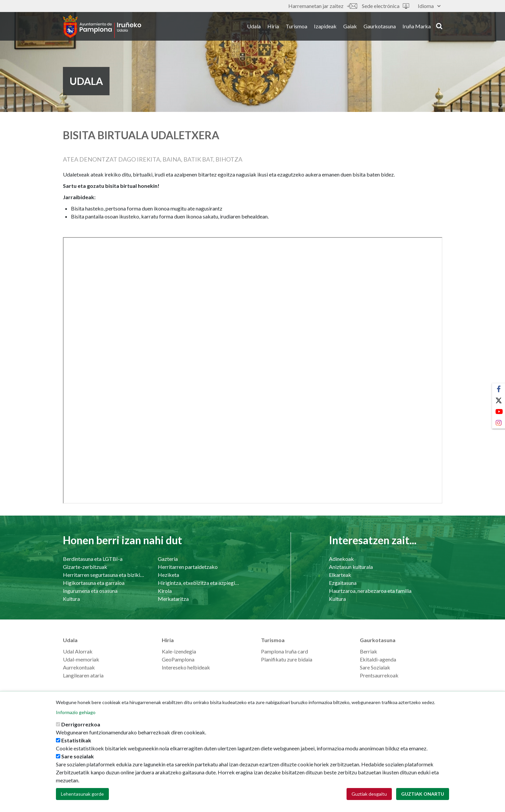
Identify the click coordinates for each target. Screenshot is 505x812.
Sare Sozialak (375, 667)
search (439, 26)
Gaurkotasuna (380, 26)
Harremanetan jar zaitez (323, 6)
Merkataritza (173, 599)
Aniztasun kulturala (351, 567)
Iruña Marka (417, 26)
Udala (254, 26)
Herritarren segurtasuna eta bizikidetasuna (104, 575)
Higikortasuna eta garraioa (94, 583)
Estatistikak (76, 740)
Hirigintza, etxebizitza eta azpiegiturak (199, 583)
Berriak (369, 651)
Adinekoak (341, 559)
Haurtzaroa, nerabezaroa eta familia (370, 591)
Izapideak (325, 26)
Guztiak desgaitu (369, 794)
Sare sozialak (78, 756)
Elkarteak (340, 575)
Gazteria (168, 559)
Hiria (273, 26)
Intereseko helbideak (186, 667)
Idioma (429, 6)
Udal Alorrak (78, 651)
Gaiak (350, 26)
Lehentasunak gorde (82, 794)
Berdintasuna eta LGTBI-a (93, 559)
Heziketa (168, 575)
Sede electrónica (385, 6)
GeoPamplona (178, 659)
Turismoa (296, 26)
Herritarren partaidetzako (188, 567)
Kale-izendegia (179, 651)
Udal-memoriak (81, 659)
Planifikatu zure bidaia (287, 659)
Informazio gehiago (76, 712)
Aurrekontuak (79, 667)
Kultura (71, 599)
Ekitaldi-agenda (378, 659)
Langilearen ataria (83, 675)
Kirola (165, 591)
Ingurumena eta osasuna (90, 591)
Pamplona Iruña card (284, 651)
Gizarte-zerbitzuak (85, 567)
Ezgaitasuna (343, 583)
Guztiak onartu (423, 794)
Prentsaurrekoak (379, 675)
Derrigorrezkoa (81, 724)
